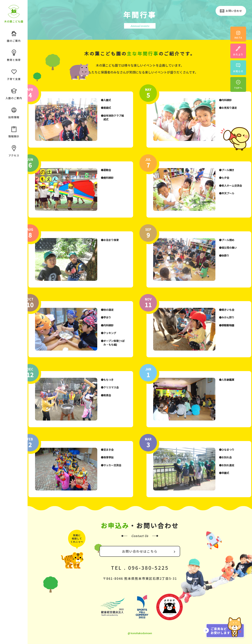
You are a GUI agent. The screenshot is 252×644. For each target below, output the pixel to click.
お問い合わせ (231, 11)
